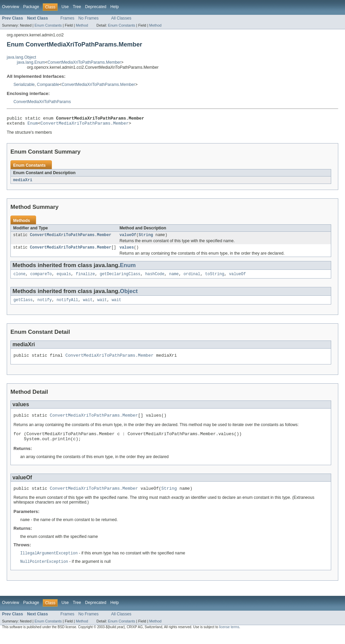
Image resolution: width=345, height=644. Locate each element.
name (174, 278)
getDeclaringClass (120, 278)
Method (82, 25)
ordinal (192, 278)
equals (64, 278)
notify (45, 305)
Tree (77, 7)
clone (20, 278)
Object (129, 296)
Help (114, 7)
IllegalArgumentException (49, 564)
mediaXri (23, 182)
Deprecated (96, 7)
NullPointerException (44, 573)
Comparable (48, 85)
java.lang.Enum (31, 62)
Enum (33, 125)
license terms (229, 638)
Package (31, 7)
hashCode (155, 278)
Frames (67, 18)
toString (215, 278)
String (146, 238)
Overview (11, 7)
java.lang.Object (21, 57)
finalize (85, 278)
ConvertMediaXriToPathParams (42, 102)
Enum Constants (48, 25)
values (127, 251)
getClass (23, 305)
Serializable (24, 85)
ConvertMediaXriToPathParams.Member (84, 62)
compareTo (41, 278)
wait (88, 305)
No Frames (89, 18)
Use (65, 7)
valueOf (128, 238)
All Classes (121, 18)
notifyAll (67, 305)
